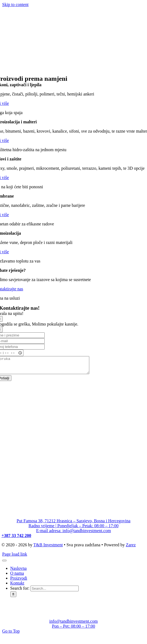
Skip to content (15, 5)
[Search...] (55, 592)
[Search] (13, 597)
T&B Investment (48, 548)
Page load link (15, 557)
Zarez (131, 548)
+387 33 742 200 (16, 539)
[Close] (4, 564)
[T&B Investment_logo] (43, 72)
